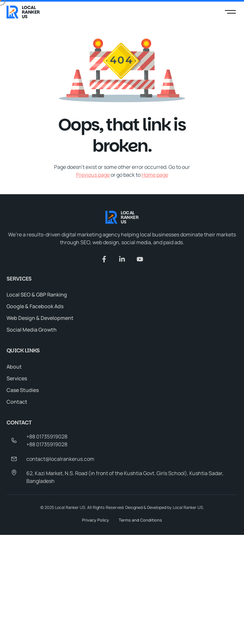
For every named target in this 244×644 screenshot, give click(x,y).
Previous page (93, 175)
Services (17, 378)
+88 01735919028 (47, 436)
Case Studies (23, 390)
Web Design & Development (40, 318)
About (14, 367)
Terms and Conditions (140, 520)
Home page (155, 175)
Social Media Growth (32, 330)
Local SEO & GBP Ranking (37, 295)
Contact (17, 402)
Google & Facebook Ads (35, 307)
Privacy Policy (95, 520)
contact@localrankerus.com (60, 459)
